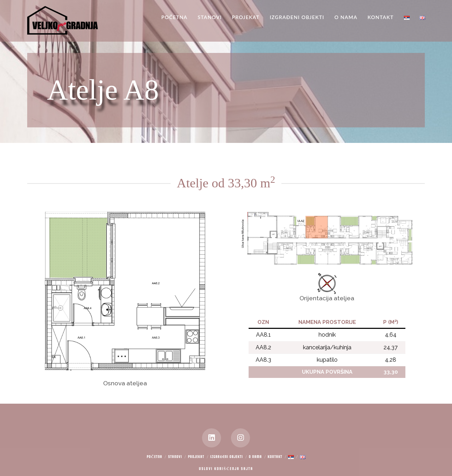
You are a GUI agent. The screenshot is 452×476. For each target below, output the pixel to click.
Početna (154, 457)
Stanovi (175, 457)
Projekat (196, 457)
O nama (255, 457)
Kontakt (275, 457)
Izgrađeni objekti (227, 457)
